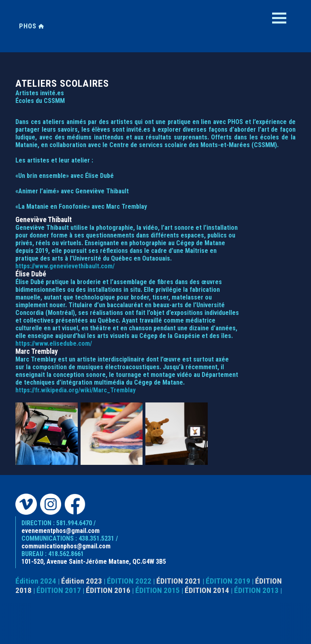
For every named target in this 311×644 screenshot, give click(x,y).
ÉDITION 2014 (207, 590)
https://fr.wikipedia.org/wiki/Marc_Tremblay (76, 390)
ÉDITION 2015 (158, 590)
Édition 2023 (82, 581)
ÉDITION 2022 (129, 581)
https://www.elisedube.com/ (54, 343)
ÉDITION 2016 (108, 590)
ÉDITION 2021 (179, 581)
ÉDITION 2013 (256, 590)
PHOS (32, 26)
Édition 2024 (36, 581)
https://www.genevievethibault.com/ (65, 266)
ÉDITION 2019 (228, 581)
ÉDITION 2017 (59, 590)
